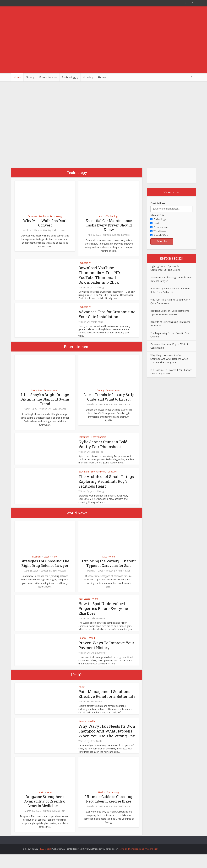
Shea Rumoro (123, 235)
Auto (102, 216)
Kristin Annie (97, 327)
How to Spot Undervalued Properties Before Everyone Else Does (103, 613)
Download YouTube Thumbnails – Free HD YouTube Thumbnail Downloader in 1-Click (99, 275)
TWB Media (45, 858)
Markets (43, 216)
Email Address (158, 203)
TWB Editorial (59, 414)
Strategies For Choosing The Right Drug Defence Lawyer (45, 568)
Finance (82, 643)
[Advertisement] (103, 49)
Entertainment (48, 77)
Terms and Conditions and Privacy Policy (138, 858)
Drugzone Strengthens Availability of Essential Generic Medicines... (45, 811)
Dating (100, 395)
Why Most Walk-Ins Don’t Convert (45, 223)
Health (87, 77)
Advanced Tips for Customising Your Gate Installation (100, 317)
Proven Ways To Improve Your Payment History (106, 650)
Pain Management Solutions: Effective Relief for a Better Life (107, 699)
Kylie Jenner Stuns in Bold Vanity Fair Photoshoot (103, 449)
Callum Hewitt (59, 230)
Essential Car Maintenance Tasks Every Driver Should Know (109, 225)
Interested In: (157, 215)
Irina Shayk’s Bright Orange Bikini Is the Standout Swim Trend (45, 404)
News (29, 77)
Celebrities (36, 395)
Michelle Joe (97, 457)
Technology (69, 77)
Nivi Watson (124, 409)
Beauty (82, 726)
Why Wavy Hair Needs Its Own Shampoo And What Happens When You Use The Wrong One (105, 738)
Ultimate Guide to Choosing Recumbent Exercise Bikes (109, 809)
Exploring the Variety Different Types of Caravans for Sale (109, 568)
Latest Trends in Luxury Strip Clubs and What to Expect (109, 402)
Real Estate (84, 604)
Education (84, 476)
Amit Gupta (96, 751)
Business (32, 216)
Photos (102, 77)
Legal (46, 561)
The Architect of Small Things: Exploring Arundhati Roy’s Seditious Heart (107, 486)
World (54, 561)
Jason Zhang (97, 287)
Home (17, 77)
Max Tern (60, 821)
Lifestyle (112, 476)
